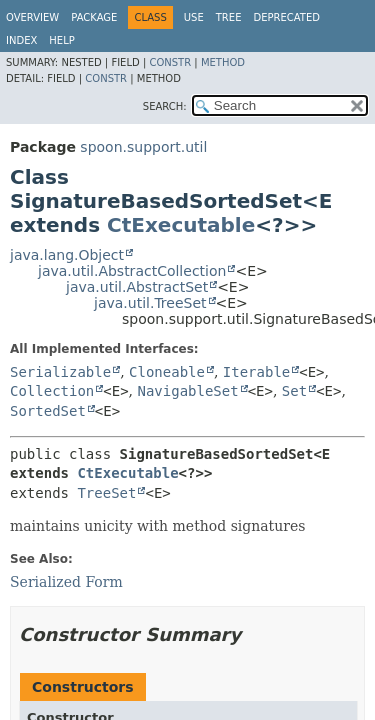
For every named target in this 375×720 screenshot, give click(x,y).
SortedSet (48, 411)
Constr (170, 62)
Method (223, 62)
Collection (52, 391)
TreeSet (106, 493)
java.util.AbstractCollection (132, 271)
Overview (32, 17)
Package (94, 17)
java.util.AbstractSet (137, 287)
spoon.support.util (143, 147)
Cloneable (167, 372)
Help (61, 40)
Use (194, 17)
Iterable (256, 372)
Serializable (60, 372)
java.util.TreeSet (150, 303)
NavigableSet (188, 391)
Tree (229, 17)
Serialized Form (66, 582)
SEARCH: (165, 106)
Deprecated (286, 17)
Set (294, 391)
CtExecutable (181, 225)
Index (21, 40)
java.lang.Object (67, 255)
